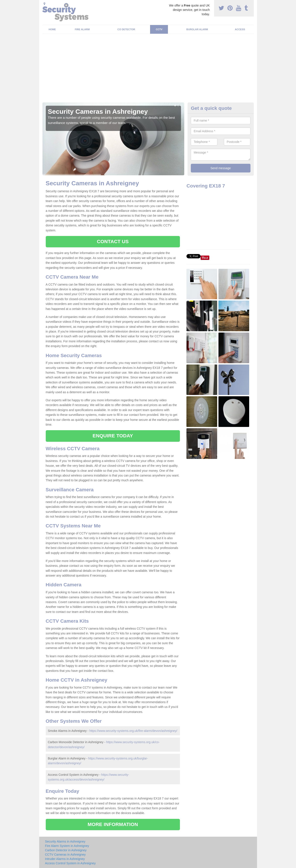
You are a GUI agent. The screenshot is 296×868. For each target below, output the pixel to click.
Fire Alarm (82, 29)
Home (52, 29)
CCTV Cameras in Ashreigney (65, 855)
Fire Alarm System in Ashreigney (67, 846)
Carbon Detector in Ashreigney (66, 850)
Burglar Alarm (197, 29)
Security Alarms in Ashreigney (65, 841)
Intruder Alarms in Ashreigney (65, 859)
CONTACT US (113, 242)
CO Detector (126, 29)
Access (240, 29)
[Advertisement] (148, 70)
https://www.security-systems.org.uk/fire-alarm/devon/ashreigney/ (133, 731)
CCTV (159, 29)
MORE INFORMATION (113, 824)
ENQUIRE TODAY (113, 436)
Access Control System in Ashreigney (70, 863)
